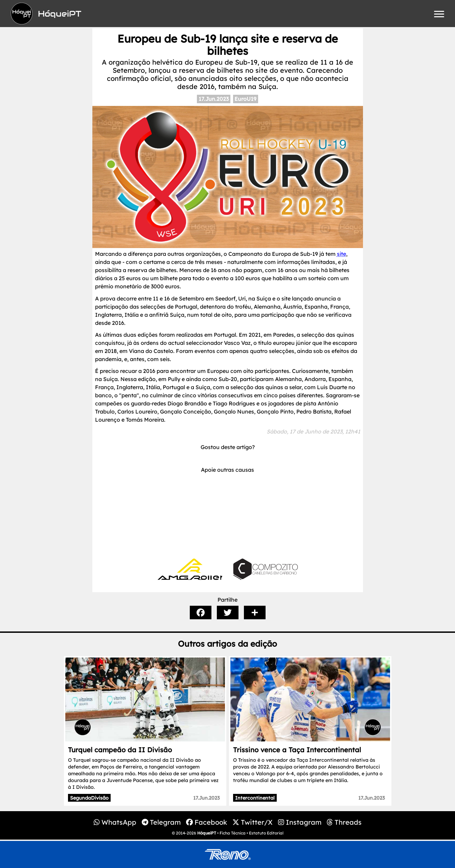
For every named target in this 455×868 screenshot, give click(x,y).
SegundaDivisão (89, 798)
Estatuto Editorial (266, 833)
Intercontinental (255, 798)
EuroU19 (245, 99)
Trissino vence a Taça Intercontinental (297, 750)
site (342, 254)
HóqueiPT (207, 833)
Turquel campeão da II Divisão (120, 750)
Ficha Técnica (233, 833)
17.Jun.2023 (214, 99)
